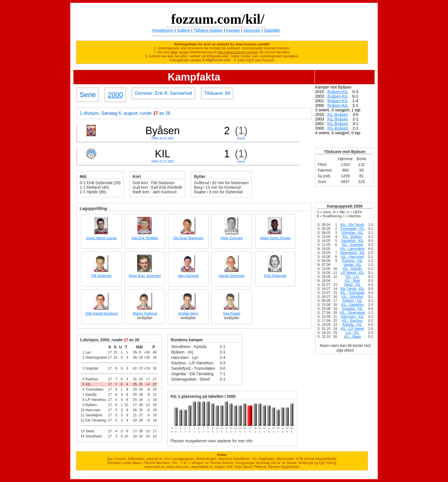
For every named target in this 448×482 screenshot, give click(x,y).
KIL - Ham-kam (352, 257)
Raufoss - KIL (352, 261)
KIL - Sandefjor (353, 305)
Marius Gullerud (145, 314)
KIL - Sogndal (352, 245)
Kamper (233, 30)
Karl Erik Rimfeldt (145, 238)
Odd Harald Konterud (101, 314)
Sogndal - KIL (352, 309)
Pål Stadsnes (102, 276)
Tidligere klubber (208, 30)
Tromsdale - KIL (352, 229)
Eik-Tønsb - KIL (352, 289)
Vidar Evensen (232, 238)
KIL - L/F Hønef (353, 329)
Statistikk (272, 30)
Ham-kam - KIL (352, 317)
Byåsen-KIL (338, 92)
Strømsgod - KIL (352, 253)
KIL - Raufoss (352, 321)
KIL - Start (353, 281)
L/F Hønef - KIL (352, 273)
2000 (115, 95)
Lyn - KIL (353, 333)
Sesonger (252, 30)
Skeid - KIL (352, 285)
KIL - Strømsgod (352, 313)
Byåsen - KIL (352, 301)
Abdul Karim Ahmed (275, 238)
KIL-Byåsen (338, 115)
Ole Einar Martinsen (188, 238)
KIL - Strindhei (353, 297)
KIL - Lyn (352, 277)
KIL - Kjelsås (352, 269)
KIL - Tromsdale (352, 293)
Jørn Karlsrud (188, 276)
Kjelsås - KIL (352, 325)
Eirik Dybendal (275, 276)
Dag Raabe (232, 314)
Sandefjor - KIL (352, 241)
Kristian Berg (188, 314)
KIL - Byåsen (352, 237)
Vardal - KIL (352, 265)
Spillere (184, 30)
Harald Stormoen (232, 276)
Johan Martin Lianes (101, 238)
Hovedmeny (163, 30)
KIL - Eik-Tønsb (352, 225)
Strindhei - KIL (352, 233)
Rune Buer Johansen (145, 276)
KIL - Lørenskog (352, 249)
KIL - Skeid (352, 337)
